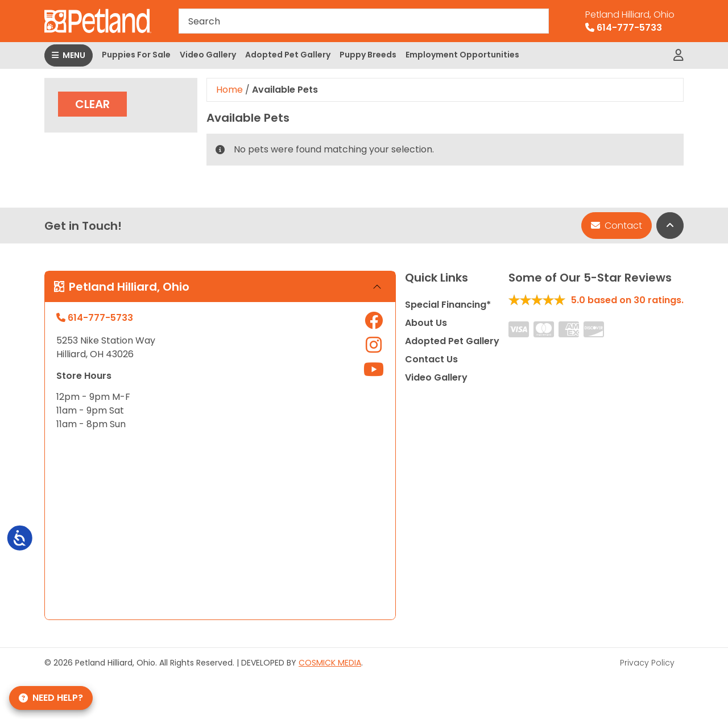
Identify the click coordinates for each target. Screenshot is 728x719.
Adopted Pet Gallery (288, 55)
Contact (617, 226)
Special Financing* (448, 305)
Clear (92, 104)
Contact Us (431, 359)
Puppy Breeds (368, 55)
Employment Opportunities (462, 55)
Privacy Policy (647, 663)
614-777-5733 (630, 21)
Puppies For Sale (136, 55)
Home (229, 90)
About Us (426, 323)
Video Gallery (208, 55)
